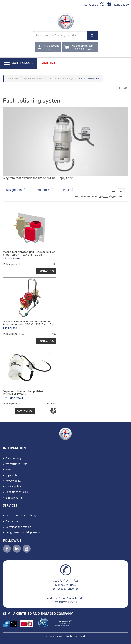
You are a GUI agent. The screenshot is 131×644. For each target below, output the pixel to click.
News (9, 469)
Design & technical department (23, 532)
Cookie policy (13, 486)
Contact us (91, 4)
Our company (13, 458)
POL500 (12, 328)
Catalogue (48, 63)
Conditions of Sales (16, 492)
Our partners (13, 521)
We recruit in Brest (16, 464)
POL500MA (14, 259)
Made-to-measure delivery (21, 515)
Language (122, 4)
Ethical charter (14, 498)
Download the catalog (18, 527)
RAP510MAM (15, 398)
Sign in (104, 196)
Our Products (19, 63)
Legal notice (12, 475)
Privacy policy (13, 481)
